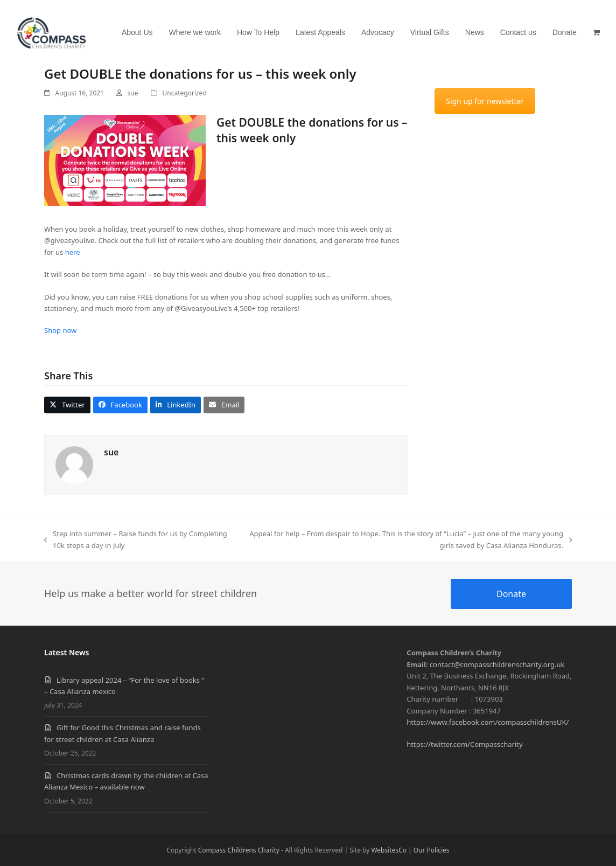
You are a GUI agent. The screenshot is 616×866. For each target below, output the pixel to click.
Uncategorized (185, 93)
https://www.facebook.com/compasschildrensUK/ (488, 722)
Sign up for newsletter (485, 101)
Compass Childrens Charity (239, 850)
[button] (596, 32)
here (73, 252)
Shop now (61, 330)
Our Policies (432, 850)
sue (133, 93)
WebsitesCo (389, 850)
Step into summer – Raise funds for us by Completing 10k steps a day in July (136, 540)
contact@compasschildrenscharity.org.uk (497, 664)
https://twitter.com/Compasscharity (464, 744)
